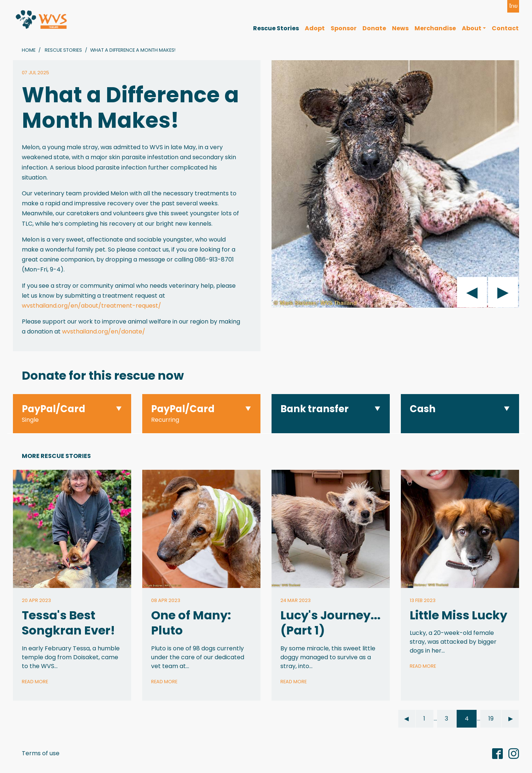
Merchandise (435, 28)
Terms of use (41, 753)
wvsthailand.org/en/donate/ (104, 331)
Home (29, 50)
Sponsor (344, 28)
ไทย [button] (513, 6)
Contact (505, 28)
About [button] (472, 28)
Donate (374, 28)
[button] (72, 414)
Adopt (315, 28)
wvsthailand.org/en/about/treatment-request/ (91, 306)
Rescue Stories (276, 28)
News (400, 28)
